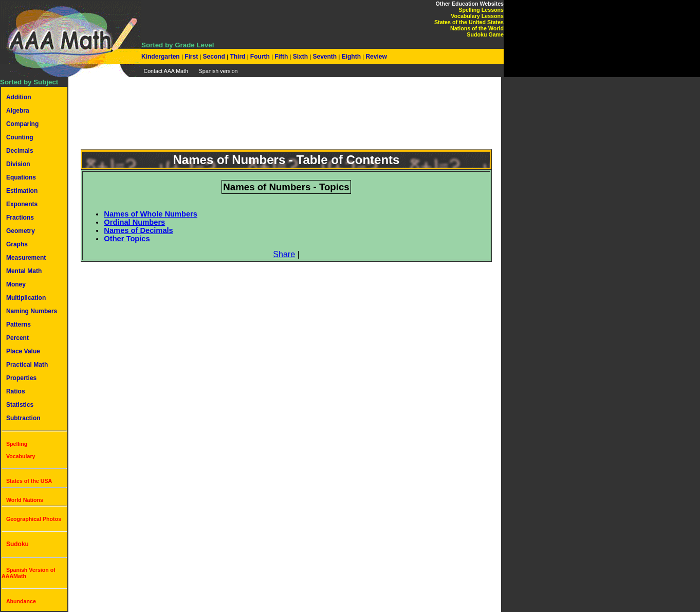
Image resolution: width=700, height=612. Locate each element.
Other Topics (127, 239)
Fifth (281, 57)
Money (16, 284)
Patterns (19, 325)
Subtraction (23, 418)
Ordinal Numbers (134, 222)
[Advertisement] (286, 119)
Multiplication (26, 298)
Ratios (16, 391)
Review (375, 57)
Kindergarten (161, 57)
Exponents (22, 204)
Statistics (20, 405)
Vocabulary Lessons (477, 16)
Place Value (23, 351)
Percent (17, 338)
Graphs (17, 244)
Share (284, 254)
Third (238, 57)
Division (18, 164)
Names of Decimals (138, 230)
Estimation (22, 191)
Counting (20, 137)
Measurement (26, 258)
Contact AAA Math (165, 71)
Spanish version (218, 71)
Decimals (20, 151)
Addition (19, 97)
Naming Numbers (32, 311)
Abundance (21, 601)
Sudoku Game (485, 34)
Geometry (21, 231)
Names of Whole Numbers (151, 214)
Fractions (20, 218)
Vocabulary (21, 456)
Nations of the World (477, 28)
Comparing (22, 124)
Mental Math (24, 271)
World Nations (25, 500)
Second (214, 57)
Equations (21, 177)
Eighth (351, 57)
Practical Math (27, 365)
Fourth (260, 57)
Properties (21, 378)
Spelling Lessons (481, 10)
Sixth (300, 57)
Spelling (17, 444)
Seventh (325, 57)
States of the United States (469, 22)
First (191, 57)
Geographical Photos (34, 519)
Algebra (18, 111)
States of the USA (29, 481)
